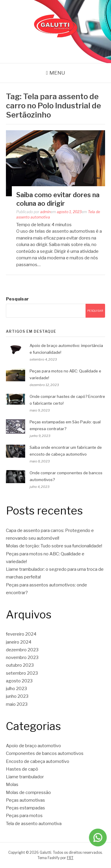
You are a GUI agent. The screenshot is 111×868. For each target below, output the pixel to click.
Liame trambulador (25, 777)
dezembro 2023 (22, 650)
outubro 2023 (20, 665)
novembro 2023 (22, 658)
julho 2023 (16, 689)
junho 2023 (17, 696)
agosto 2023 (19, 681)
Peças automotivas (25, 800)
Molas (12, 785)
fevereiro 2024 (21, 634)
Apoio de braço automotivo (33, 746)
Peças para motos (24, 816)
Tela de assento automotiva (34, 824)
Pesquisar (17, 299)
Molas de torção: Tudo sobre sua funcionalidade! (54, 546)
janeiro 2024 (19, 642)
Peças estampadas (25, 808)
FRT (70, 858)
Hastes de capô (22, 769)
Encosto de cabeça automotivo (38, 761)
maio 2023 (17, 704)
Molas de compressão (28, 793)
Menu (57, 73)
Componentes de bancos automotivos (45, 753)
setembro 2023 (22, 673)
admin (45, 212)
